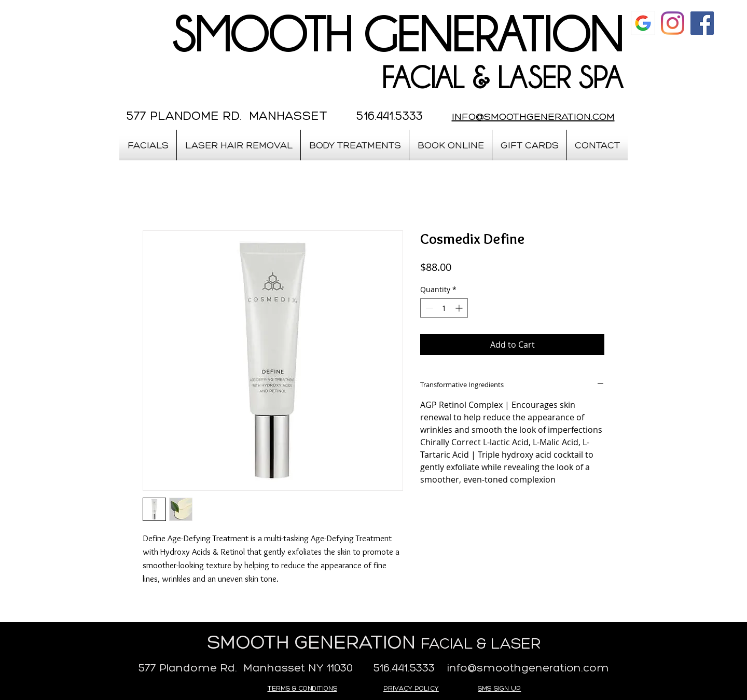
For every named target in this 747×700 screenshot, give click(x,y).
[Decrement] (428, 308)
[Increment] (460, 308)
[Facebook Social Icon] (702, 23)
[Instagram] (673, 23)
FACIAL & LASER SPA (502, 78)
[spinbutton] (444, 308)
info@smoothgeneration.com (528, 668)
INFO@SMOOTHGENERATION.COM (533, 116)
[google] (643, 23)
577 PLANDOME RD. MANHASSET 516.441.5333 (275, 115)
